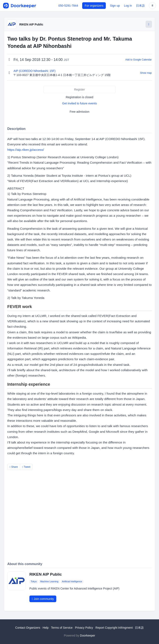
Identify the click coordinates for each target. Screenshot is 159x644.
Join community (43, 599)
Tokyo (34, 581)
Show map (146, 73)
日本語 (140, 6)
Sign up (115, 6)
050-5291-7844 (68, 6)
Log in (128, 6)
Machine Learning (49, 581)
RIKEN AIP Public (31, 24)
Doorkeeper (87, 636)
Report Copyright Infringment (114, 628)
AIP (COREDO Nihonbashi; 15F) (35, 71)
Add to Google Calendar (139, 60)
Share (14, 467)
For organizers (94, 6)
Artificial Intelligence (72, 581)
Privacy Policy (84, 628)
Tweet (26, 467)
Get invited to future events (79, 103)
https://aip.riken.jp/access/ (26, 150)
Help (46, 628)
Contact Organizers (28, 628)
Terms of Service (62, 628)
